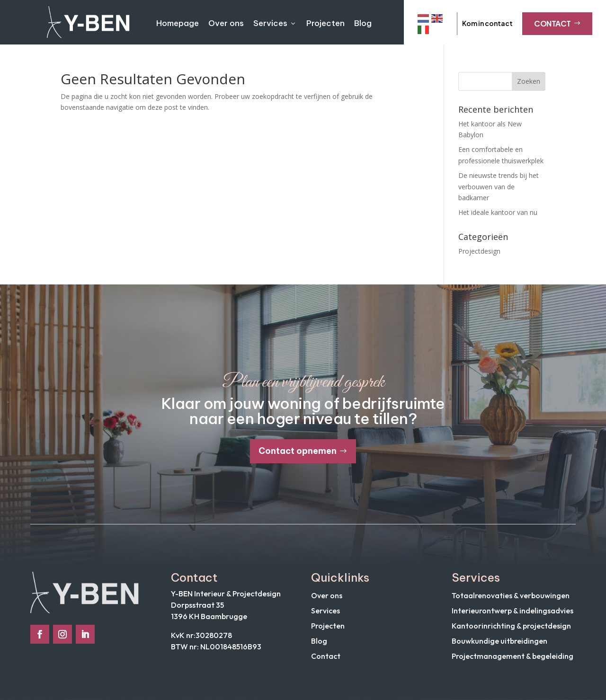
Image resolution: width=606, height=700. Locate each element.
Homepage (178, 23)
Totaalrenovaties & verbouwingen (511, 595)
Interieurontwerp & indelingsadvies (512, 611)
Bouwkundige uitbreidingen (499, 641)
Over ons (226, 23)
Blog (363, 23)
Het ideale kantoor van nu (498, 212)
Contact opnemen (298, 451)
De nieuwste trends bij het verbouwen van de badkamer (499, 187)
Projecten (325, 23)
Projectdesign (479, 251)
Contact (557, 23)
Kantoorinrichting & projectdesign (511, 626)
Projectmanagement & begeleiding (512, 656)
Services (275, 23)
